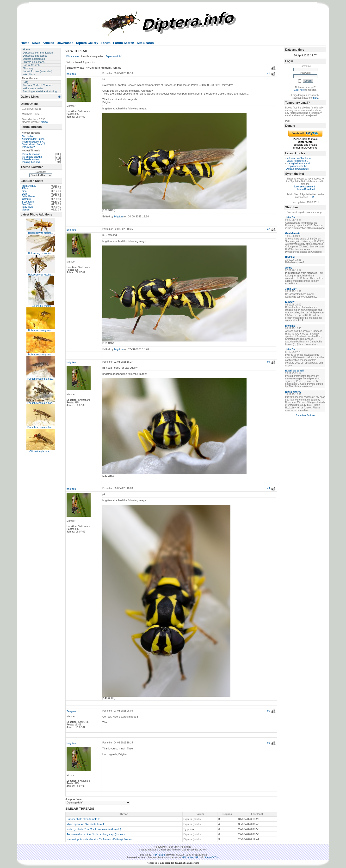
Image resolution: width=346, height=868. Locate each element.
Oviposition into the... (298, 166)
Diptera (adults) (114, 57)
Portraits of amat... (32, 154)
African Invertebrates (297, 169)
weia (25, 194)
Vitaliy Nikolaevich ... (298, 161)
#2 (269, 229)
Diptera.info (72, 57)
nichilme (290, 326)
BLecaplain (28, 202)
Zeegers (71, 711)
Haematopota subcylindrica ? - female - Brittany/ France (99, 839)
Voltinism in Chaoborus (299, 158)
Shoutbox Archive (305, 416)
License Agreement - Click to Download (305, 188)
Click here (299, 90)
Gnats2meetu (293, 233)
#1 (269, 74)
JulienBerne (28, 196)
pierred (26, 210)
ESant (25, 189)
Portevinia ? (28, 147)
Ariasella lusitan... (31, 159)
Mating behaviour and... (299, 164)
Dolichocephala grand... (41, 330)
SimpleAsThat (212, 858)
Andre (289, 268)
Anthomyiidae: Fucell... (34, 139)
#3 (269, 362)
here (316, 98)
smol (25, 191)
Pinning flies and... (32, 162)
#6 (269, 743)
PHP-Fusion (158, 855)
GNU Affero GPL (191, 858)
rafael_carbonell (294, 371)
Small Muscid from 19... (35, 144)
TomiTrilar (27, 204)
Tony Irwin (27, 207)
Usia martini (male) (41, 306)
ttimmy (44, 122)
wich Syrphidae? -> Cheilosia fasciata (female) (94, 829)
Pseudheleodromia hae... (41, 379)
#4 (269, 488)
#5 (269, 711)
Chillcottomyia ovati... (41, 452)
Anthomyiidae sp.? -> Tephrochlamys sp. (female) (96, 834)
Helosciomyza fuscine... (41, 233)
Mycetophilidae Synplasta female (86, 824)
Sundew (290, 302)
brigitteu (71, 74)
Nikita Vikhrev (293, 392)
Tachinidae (28, 136)
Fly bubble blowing (32, 157)
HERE (312, 197)
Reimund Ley (29, 186)
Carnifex (27, 199)
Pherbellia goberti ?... (34, 142)
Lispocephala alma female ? (83, 819)
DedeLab (290, 257)
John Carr (291, 218)
